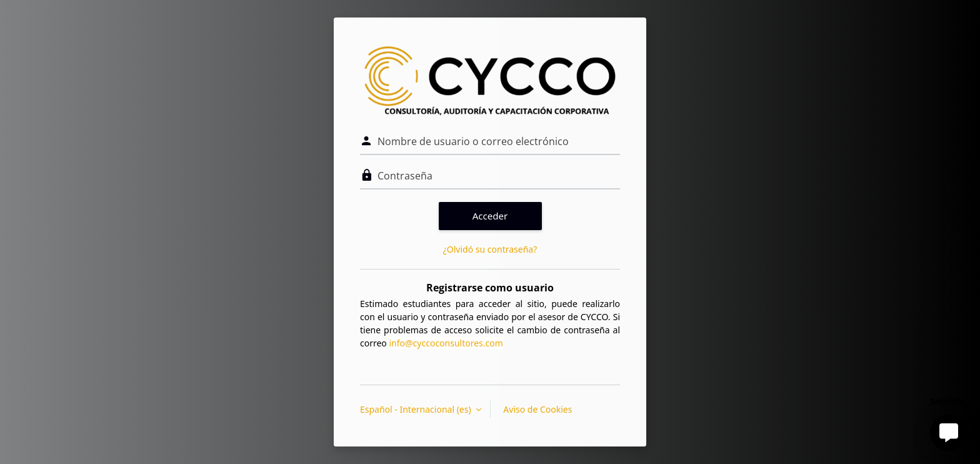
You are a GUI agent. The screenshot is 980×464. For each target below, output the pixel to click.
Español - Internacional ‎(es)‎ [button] (417, 409)
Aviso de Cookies (537, 409)
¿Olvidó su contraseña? (490, 249)
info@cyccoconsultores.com (446, 343)
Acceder (490, 216)
